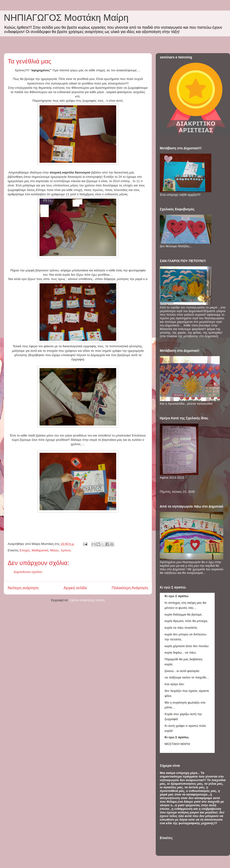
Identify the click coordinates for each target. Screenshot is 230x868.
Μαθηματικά (40, 550)
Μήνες (55, 550)
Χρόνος (66, 550)
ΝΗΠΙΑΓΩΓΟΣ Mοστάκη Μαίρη (66, 18)
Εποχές (25, 550)
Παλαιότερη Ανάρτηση (130, 588)
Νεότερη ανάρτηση (23, 588)
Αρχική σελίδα (75, 588)
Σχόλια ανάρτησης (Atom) (87, 600)
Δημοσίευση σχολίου (28, 572)
